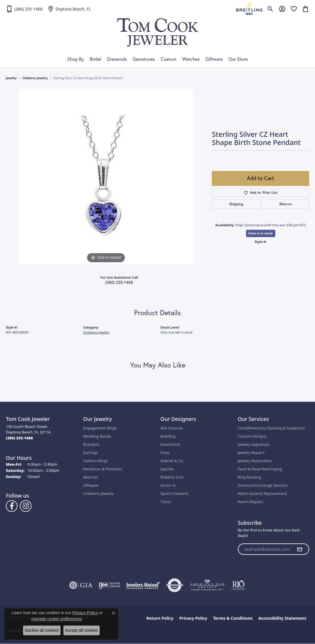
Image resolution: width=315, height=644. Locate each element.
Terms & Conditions (233, 618)
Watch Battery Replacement (263, 493)
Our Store (238, 59)
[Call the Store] (19, 438)
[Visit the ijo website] (109, 585)
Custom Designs (252, 436)
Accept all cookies (82, 630)
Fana (165, 453)
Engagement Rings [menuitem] (100, 428)
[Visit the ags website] (207, 585)
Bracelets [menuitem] (91, 444)
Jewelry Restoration (255, 461)
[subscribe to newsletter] (300, 549)
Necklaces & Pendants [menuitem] (103, 469)
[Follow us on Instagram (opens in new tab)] (26, 506)
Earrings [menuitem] (91, 453)
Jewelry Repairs (251, 453)
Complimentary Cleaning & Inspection (272, 428)
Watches (191, 59)
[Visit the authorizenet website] (175, 585)
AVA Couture (172, 428)
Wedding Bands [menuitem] (97, 436)
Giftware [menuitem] (91, 485)
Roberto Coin (172, 477)
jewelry (11, 78)
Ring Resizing (250, 477)
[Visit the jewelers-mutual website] (143, 585)
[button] (270, 9)
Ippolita (167, 469)
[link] (24, 9)
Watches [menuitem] (91, 477)
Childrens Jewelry (35, 78)
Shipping (236, 204)
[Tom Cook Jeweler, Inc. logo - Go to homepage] (158, 32)
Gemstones (144, 59)
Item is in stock (261, 233)
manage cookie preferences (57, 619)
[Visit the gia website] (81, 585)
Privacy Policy (193, 618)
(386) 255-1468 (119, 282)
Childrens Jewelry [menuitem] (98, 493)
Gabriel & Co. (172, 461)
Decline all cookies (42, 630)
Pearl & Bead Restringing (260, 469)
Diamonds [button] (117, 59)
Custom (168, 59)
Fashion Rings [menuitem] (96, 461)
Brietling (168, 436)
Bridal (95, 59)
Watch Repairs (251, 502)
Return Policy (160, 618)
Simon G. (168, 485)
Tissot (166, 502)
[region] (106, 177)
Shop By (76, 59)
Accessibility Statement (282, 618)
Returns (286, 204)
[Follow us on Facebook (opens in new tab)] (12, 506)
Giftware (214, 59)
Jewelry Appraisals (254, 444)
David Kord (170, 444)
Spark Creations (174, 493)
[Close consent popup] (114, 613)
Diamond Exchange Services (263, 485)
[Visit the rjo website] (238, 585)
